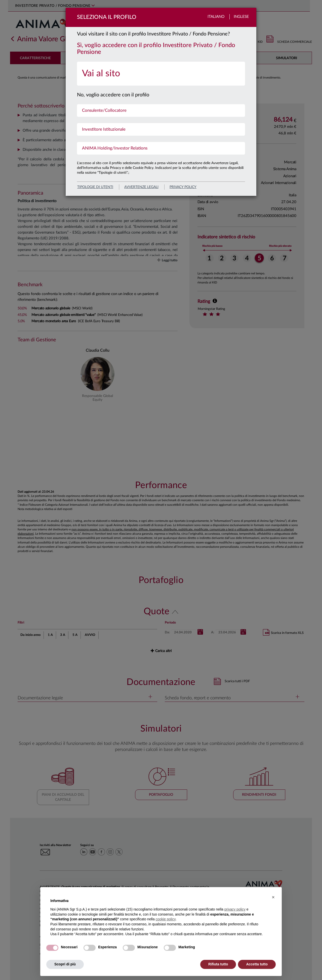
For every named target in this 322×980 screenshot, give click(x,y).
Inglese (241, 17)
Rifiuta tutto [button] (218, 964)
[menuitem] (161, 74)
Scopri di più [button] (65, 964)
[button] (273, 897)
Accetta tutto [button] (257, 964)
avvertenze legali (141, 187)
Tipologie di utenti (95, 187)
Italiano (216, 17)
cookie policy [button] (166, 919)
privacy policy (183, 187)
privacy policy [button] (235, 909)
